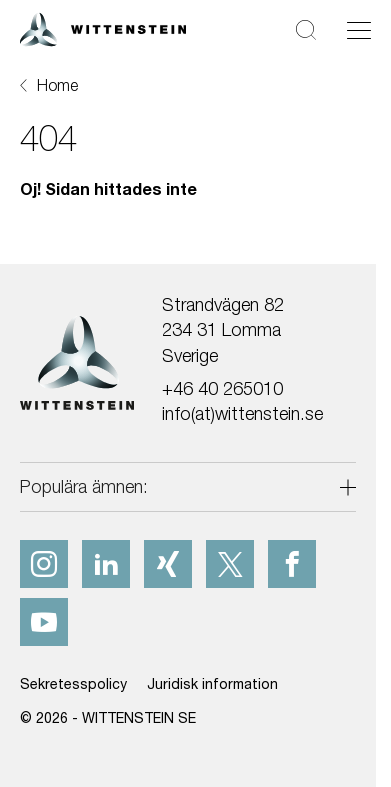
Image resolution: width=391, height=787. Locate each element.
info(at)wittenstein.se (242, 413)
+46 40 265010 (222, 388)
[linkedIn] (106, 564)
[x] (230, 564)
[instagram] (44, 564)
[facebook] (292, 564)
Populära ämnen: (84, 486)
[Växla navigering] (359, 30)
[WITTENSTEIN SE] (103, 27)
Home (57, 85)
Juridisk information (212, 683)
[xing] (168, 564)
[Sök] (306, 29)
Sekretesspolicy (73, 683)
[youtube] (44, 622)
